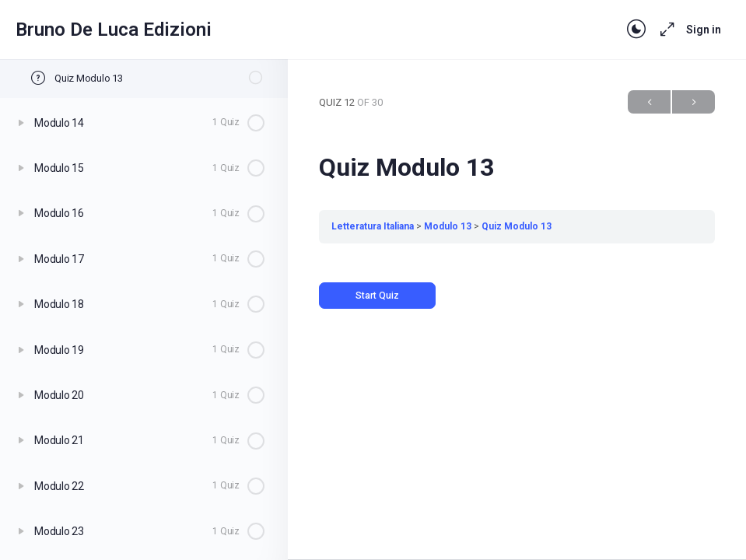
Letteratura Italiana (373, 226)
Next (693, 102)
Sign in (704, 30)
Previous (649, 102)
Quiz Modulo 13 (517, 226)
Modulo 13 (448, 226)
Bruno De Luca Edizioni (114, 30)
